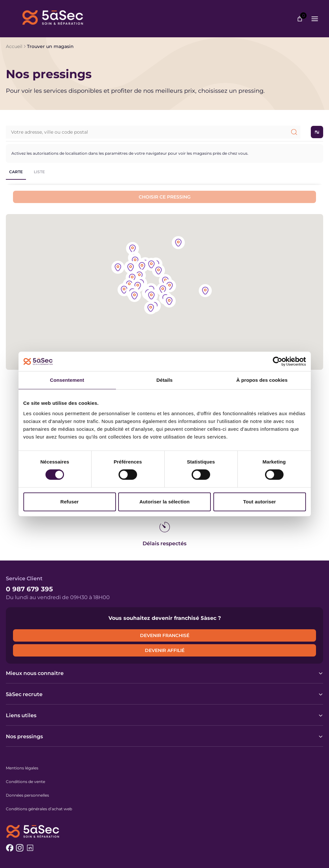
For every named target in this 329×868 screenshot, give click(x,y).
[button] (170, 286)
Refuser (70, 502)
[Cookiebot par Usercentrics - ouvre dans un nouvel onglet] (278, 361)
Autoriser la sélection (164, 502)
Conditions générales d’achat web (39, 809)
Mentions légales (22, 768)
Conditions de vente (25, 782)
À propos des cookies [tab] (262, 380)
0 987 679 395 (29, 589)
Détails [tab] (165, 380)
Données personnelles (27, 795)
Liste (39, 172)
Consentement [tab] (67, 380)
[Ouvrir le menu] (315, 19)
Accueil (14, 46)
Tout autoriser (259, 502)
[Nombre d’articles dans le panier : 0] (300, 19)
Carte (16, 172)
